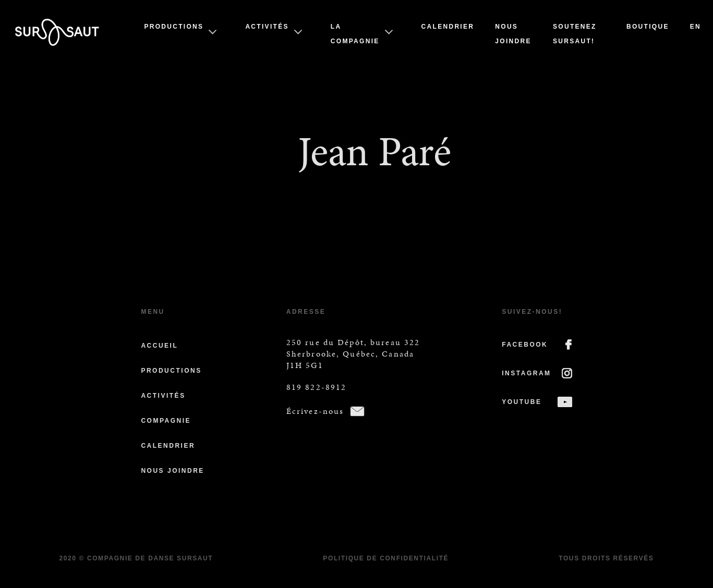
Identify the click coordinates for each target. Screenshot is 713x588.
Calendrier (448, 27)
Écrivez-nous (315, 411)
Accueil (159, 346)
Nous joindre (172, 471)
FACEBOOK (525, 345)
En (696, 27)
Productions (174, 27)
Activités (267, 27)
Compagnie (166, 421)
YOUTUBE (522, 402)
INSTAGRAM (526, 373)
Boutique (648, 27)
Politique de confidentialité (386, 558)
